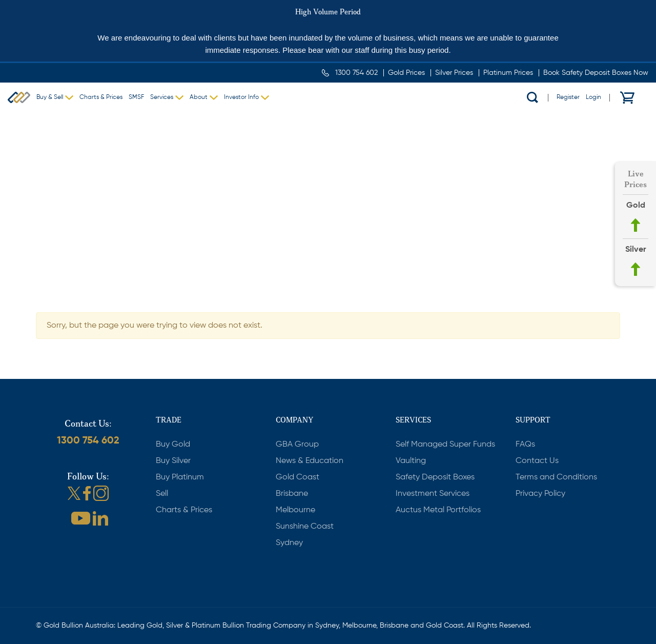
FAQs (525, 445)
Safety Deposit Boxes (435, 477)
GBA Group (297, 445)
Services (162, 97)
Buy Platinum (180, 477)
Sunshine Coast (305, 527)
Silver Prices (454, 73)
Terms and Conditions (556, 477)
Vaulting (411, 461)
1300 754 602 (356, 73)
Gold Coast (298, 477)
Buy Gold (173, 445)
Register (568, 97)
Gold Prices (406, 73)
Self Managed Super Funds (445, 445)
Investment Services (433, 494)
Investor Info (241, 97)
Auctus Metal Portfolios (438, 510)
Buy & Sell (50, 97)
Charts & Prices (101, 97)
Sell (162, 494)
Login (593, 97)
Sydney (289, 543)
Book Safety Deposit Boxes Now (596, 73)
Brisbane (292, 494)
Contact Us (537, 461)
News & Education (310, 461)
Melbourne (295, 510)
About (199, 97)
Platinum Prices (508, 73)
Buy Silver (173, 461)
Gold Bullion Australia (19, 97)
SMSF (136, 97)
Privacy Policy (540, 494)
